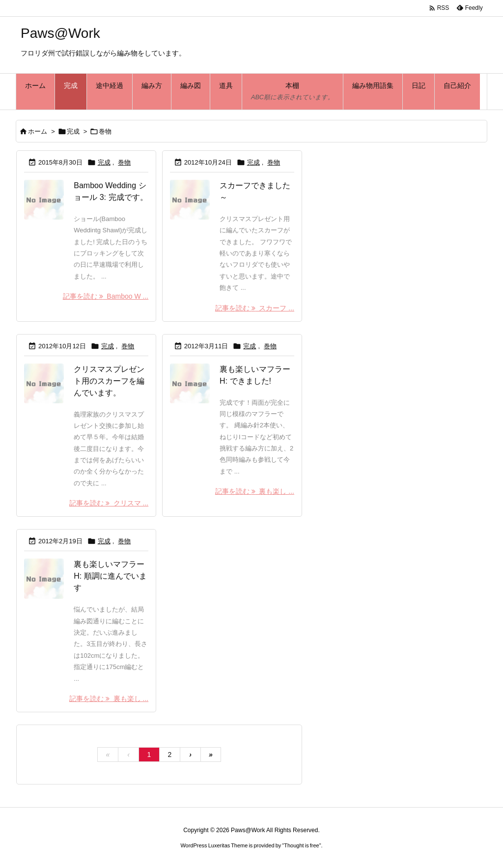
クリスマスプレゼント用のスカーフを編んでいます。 (109, 381)
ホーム (38, 131)
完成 (73, 131)
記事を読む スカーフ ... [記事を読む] (255, 308)
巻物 (124, 162)
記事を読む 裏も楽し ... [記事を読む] (255, 491)
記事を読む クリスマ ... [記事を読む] (109, 503)
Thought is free (301, 845)
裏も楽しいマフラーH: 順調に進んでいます (110, 576)
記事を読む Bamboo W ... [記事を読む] (106, 296)
